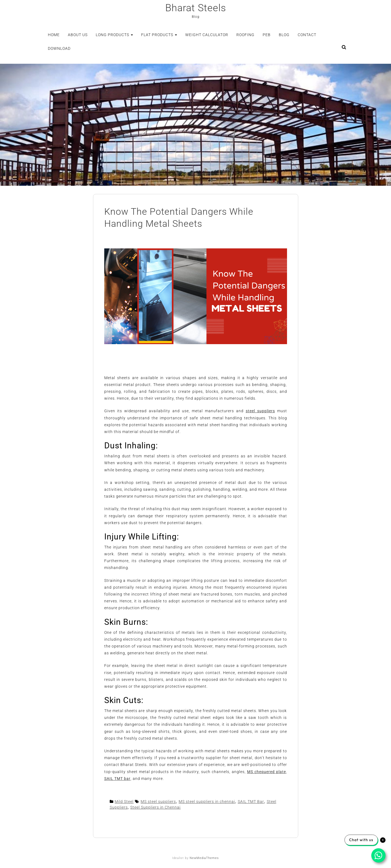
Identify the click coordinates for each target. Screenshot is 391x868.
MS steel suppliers (158, 802)
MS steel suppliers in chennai (207, 802)
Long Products (114, 35)
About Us (78, 35)
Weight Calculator (207, 35)
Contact (307, 35)
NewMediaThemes (204, 858)
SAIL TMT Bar (251, 802)
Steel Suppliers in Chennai (155, 807)
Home (54, 35)
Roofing (245, 35)
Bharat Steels (196, 8)
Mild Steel (124, 802)
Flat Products (159, 35)
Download (59, 48)
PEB (267, 35)
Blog (284, 35)
